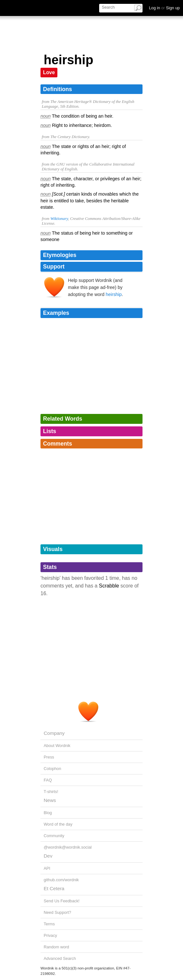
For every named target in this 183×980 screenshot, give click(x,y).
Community (54, 836)
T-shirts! (51, 792)
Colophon (52, 769)
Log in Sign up (164, 8)
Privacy (50, 935)
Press (49, 757)
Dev (48, 856)
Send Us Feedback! (62, 901)
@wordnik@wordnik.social (68, 847)
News (50, 800)
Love (49, 72)
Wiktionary (59, 219)
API (47, 868)
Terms (49, 924)
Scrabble (109, 586)
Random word (56, 947)
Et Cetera (54, 888)
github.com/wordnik (61, 880)
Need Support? (57, 912)
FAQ (48, 780)
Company (54, 733)
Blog (48, 813)
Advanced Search (60, 958)
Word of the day (58, 824)
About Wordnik (57, 746)
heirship (113, 294)
